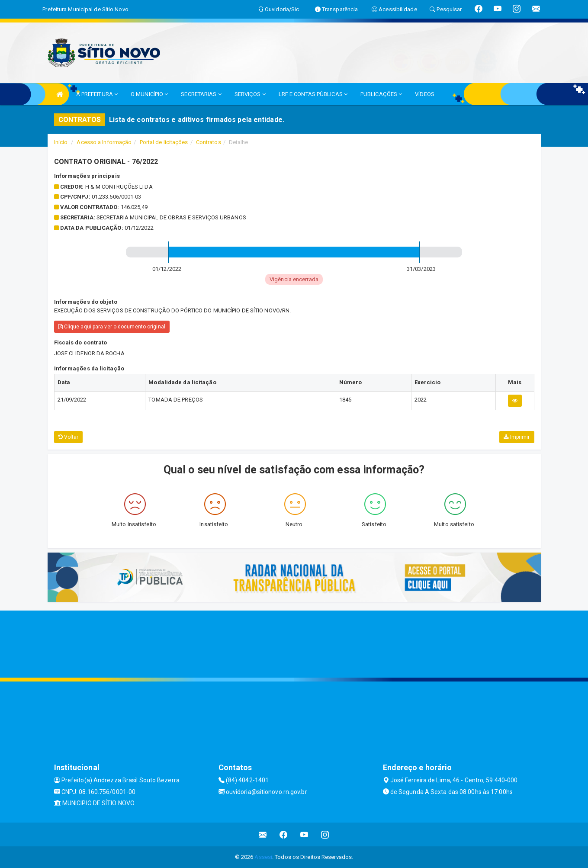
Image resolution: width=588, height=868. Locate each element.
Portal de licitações (164, 142)
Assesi (263, 857)
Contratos (209, 142)
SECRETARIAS (201, 94)
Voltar (69, 437)
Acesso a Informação (104, 142)
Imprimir (517, 437)
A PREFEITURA (97, 94)
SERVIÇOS (250, 94)
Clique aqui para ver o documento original (112, 327)
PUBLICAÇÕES (381, 94)
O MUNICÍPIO (149, 94)
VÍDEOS (425, 94)
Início (61, 142)
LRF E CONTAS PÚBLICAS (313, 94)
